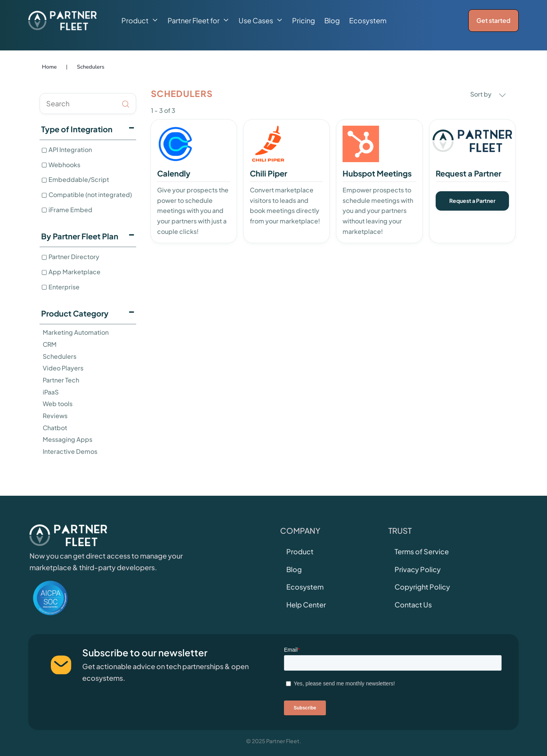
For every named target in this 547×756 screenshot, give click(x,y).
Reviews (55, 416)
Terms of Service (422, 551)
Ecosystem (368, 21)
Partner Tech (61, 380)
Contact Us (413, 605)
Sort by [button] (488, 94)
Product (300, 551)
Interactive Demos (70, 451)
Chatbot (55, 428)
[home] (62, 21)
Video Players (63, 368)
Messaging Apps (68, 439)
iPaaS (51, 392)
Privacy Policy (418, 569)
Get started (493, 20)
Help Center (306, 605)
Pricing (304, 21)
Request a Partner (472, 201)
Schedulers (60, 356)
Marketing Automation (76, 332)
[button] (140, 21)
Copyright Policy (422, 587)
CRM (50, 344)
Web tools (58, 404)
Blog (332, 21)
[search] (88, 104)
